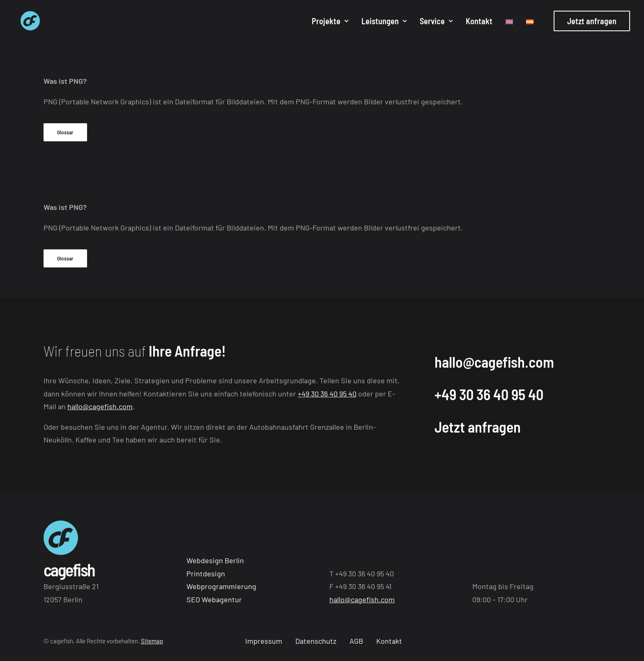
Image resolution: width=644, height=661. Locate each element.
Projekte (330, 23)
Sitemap (152, 641)
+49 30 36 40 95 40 (327, 394)
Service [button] (436, 23)
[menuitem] (330, 23)
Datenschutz (316, 641)
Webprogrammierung (221, 586)
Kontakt (479, 23)
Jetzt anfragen (478, 427)
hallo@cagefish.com (100, 406)
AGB (356, 641)
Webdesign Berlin (215, 560)
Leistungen (384, 23)
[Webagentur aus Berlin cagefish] (25, 23)
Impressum (264, 641)
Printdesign (206, 573)
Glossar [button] (65, 132)
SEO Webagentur (214, 599)
